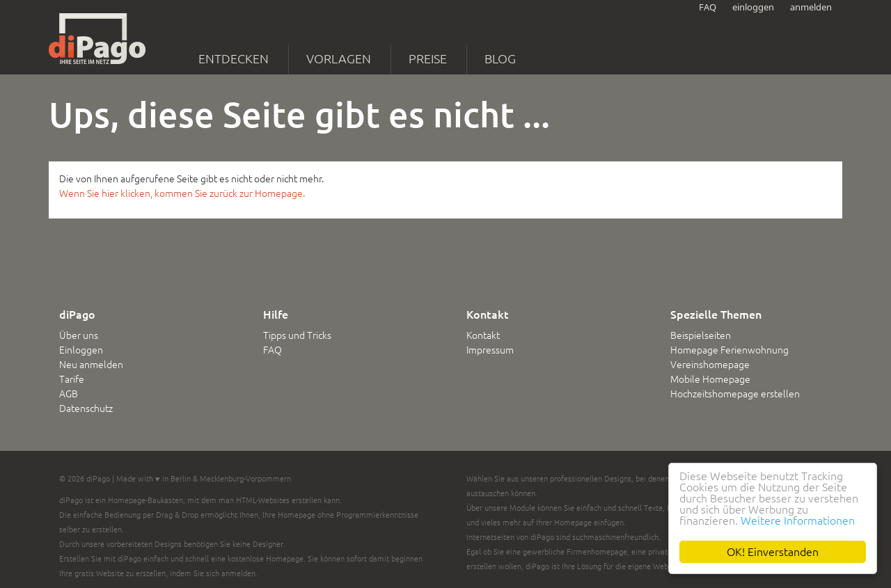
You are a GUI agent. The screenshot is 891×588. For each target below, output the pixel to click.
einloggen (753, 7)
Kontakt (483, 335)
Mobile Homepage (710, 379)
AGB (69, 394)
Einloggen (81, 350)
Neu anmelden (91, 365)
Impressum (490, 350)
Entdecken (234, 58)
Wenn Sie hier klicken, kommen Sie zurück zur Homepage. (182, 193)
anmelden (811, 7)
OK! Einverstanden (773, 552)
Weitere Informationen (798, 521)
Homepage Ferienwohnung (730, 350)
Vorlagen (339, 58)
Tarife (72, 379)
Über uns (79, 335)
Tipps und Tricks (297, 335)
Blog (500, 58)
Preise (428, 58)
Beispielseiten (701, 335)
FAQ (708, 7)
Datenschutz (86, 408)
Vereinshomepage (710, 365)
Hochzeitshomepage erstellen (735, 394)
